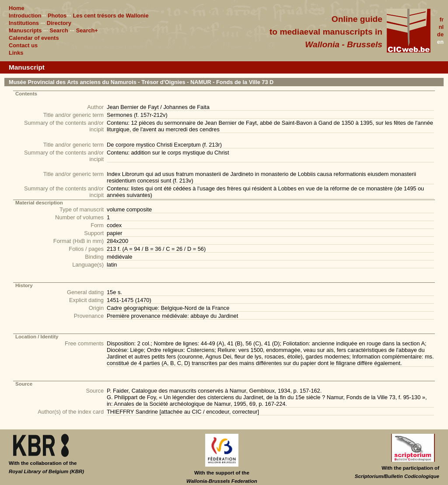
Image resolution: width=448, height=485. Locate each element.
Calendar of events (34, 38)
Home (17, 8)
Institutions (24, 23)
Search (59, 30)
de (440, 34)
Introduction (25, 16)
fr (442, 19)
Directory (59, 23)
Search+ (87, 30)
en (440, 42)
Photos (57, 16)
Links (16, 53)
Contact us (23, 45)
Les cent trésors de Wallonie (110, 16)
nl (441, 27)
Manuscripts (25, 30)
